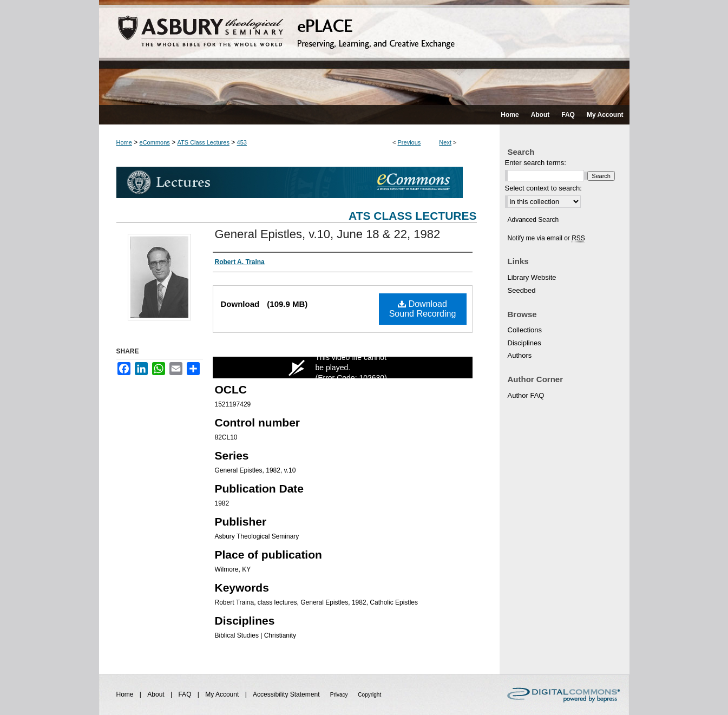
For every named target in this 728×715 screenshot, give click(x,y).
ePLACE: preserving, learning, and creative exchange (364, 53)
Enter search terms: (536, 163)
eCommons (155, 142)
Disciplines (524, 343)
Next (445, 142)
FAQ (185, 694)
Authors (520, 355)
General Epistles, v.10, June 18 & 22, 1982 (328, 234)
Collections (525, 330)
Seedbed (522, 290)
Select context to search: (543, 188)
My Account (223, 694)
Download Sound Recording (423, 309)
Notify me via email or (546, 238)
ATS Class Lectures (204, 142)
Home (124, 142)
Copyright (369, 695)
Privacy (340, 695)
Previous (409, 142)
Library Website (532, 277)
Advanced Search (533, 220)
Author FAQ (526, 395)
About (157, 694)
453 (242, 142)
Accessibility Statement (287, 694)
